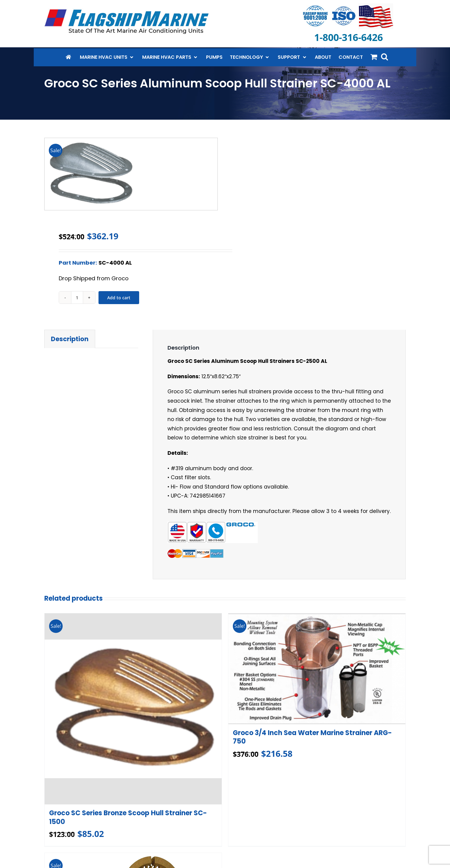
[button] (384, 57)
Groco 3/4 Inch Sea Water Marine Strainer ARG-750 (312, 737)
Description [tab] (70, 339)
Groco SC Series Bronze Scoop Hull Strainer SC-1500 (128, 817)
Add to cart (119, 298)
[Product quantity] (77, 297)
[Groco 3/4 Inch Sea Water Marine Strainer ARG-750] (317, 669)
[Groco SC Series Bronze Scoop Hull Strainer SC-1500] (133, 709)
